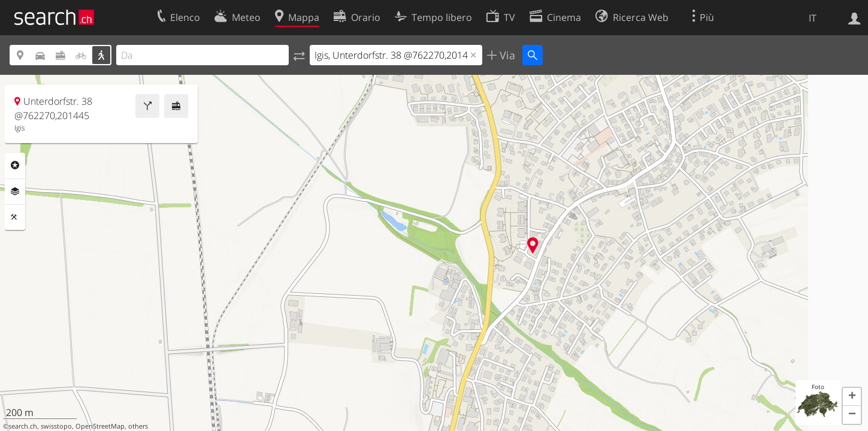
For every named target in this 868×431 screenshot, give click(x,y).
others (138, 426)
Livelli (15, 192)
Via (506, 55)
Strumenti (15, 217)
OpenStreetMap (100, 426)
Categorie (15, 165)
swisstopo (56, 426)
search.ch (23, 426)
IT (813, 18)
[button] (852, 397)
